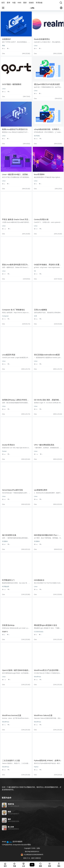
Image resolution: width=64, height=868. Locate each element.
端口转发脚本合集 (9, 535)
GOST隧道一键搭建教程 (12, 84)
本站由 (4, 842)
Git (35, 271)
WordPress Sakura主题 (43, 715)
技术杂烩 (37, 136)
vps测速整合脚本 (41, 490)
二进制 (38, 848)
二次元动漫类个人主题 (11, 760)
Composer (5, 316)
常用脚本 (5, 541)
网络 (4, 46)
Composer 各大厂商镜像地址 (13, 310)
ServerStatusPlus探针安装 (12, 490)
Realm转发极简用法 (42, 39)
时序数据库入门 (8, 580)
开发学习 (5, 632)
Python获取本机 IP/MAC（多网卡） (48, 760)
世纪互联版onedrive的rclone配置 (47, 355)
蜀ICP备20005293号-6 (32, 852)
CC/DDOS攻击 (39, 632)
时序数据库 (6, 587)
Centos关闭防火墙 (41, 219)
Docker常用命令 (8, 445)
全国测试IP (6, 39)
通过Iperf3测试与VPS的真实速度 (47, 84)
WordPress (38, 677)
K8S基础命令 (39, 580)
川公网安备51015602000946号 (32, 855)
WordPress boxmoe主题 (12, 715)
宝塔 (35, 316)
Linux (36, 46)
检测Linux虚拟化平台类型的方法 (15, 129)
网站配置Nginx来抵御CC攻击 (46, 625)
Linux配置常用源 (9, 355)
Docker (4, 451)
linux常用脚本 (39, 174)
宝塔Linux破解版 (41, 310)
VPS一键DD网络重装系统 (44, 445)
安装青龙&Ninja (8, 625)
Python (36, 767)
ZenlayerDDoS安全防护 (20, 845)
